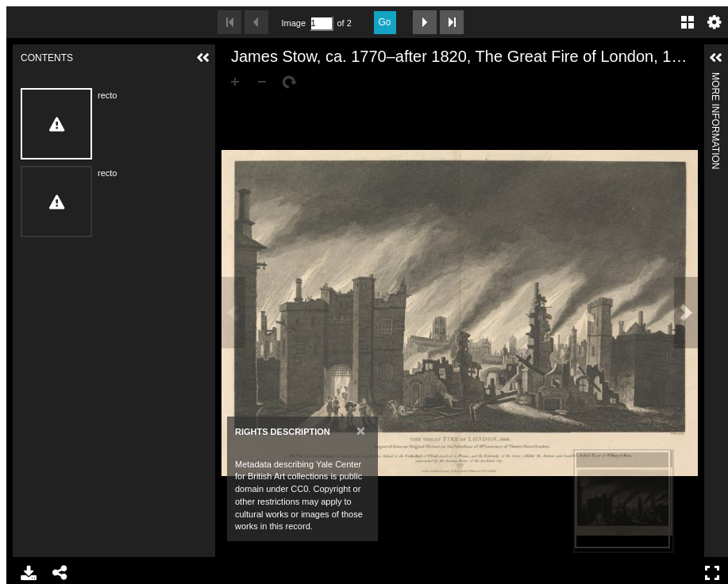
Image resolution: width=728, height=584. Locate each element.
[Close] (361, 430)
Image (294, 23)
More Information (715, 79)
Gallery (688, 22)
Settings (715, 22)
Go (385, 22)
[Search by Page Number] (322, 23)
